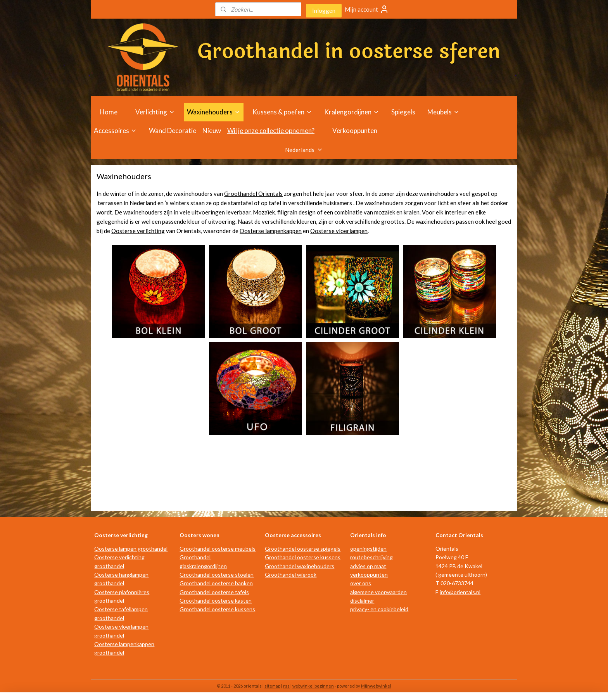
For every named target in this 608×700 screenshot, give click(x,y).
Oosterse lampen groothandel (131, 549)
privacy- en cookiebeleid (379, 609)
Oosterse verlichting (138, 231)
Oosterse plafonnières (122, 592)
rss (286, 686)
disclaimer (362, 601)
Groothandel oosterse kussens (217, 609)
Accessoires (115, 130)
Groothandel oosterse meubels (218, 549)
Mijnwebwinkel (376, 686)
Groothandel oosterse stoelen (217, 575)
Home (109, 112)
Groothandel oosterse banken (216, 583)
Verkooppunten (355, 130)
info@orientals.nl (460, 592)
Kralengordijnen (352, 112)
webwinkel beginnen (313, 686)
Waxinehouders (214, 112)
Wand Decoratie (173, 130)
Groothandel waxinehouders (300, 566)
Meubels (443, 112)
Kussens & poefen (282, 112)
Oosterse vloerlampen (339, 231)
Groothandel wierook (291, 575)
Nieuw (212, 130)
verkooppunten (369, 575)
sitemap (272, 686)
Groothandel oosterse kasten (216, 601)
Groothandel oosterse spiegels (303, 549)
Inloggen (324, 10)
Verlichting (155, 112)
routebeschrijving (371, 557)
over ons (361, 583)
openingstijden (368, 549)
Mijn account (367, 9)
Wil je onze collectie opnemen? (271, 130)
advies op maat (368, 566)
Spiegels (403, 112)
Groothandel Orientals (253, 194)
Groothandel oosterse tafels (214, 592)
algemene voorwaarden (378, 592)
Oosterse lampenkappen (271, 231)
